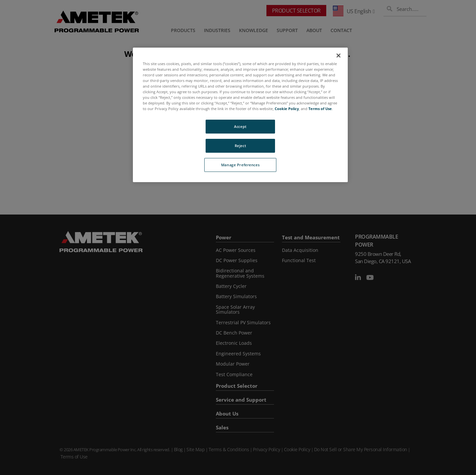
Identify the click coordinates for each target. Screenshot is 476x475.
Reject (240, 146)
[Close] (338, 56)
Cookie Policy (287, 109)
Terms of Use (320, 109)
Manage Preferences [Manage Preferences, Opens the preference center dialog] (240, 165)
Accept (240, 126)
